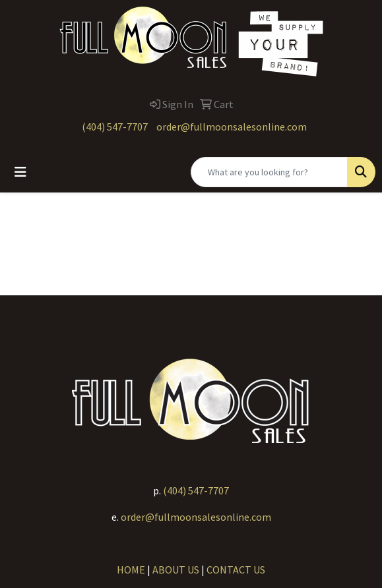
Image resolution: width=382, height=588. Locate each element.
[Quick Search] (269, 172)
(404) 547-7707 (115, 127)
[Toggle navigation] (20, 172)
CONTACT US (236, 570)
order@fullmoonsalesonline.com (232, 127)
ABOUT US (176, 570)
